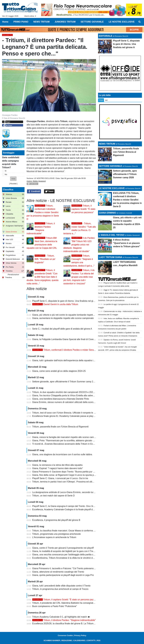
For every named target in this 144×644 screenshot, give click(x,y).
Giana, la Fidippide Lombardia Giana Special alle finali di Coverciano (66, 339)
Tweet (49, 191)
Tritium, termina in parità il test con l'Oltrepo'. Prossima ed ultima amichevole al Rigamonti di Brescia (81, 482)
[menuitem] (140, 22)
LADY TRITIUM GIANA (110, 257)
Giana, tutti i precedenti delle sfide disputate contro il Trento (61, 586)
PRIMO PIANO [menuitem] (21, 22)
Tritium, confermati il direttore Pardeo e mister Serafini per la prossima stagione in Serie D (43, 212)
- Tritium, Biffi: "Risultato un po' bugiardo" (45, 259)
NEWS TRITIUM (107, 144)
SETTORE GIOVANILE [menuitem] (92, 22)
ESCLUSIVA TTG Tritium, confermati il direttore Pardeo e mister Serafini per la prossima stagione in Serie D (127, 200)
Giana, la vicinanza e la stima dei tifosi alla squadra (57, 465)
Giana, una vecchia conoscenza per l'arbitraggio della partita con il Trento (68, 555)
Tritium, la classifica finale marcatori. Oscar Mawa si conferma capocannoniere (71, 531)
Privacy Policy (80, 635)
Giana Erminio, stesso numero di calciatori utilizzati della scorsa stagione (68, 402)
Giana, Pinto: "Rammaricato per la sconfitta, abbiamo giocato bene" (65, 441)
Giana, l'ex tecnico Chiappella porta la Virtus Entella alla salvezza (64, 395)
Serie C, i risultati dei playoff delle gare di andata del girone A (62, 329)
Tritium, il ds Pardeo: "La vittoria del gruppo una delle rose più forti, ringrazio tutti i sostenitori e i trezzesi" (79, 277)
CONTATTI (91, 640)
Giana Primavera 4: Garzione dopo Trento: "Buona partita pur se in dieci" (68, 472)
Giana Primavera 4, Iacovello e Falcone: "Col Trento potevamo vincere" (67, 568)
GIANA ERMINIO (107, 213)
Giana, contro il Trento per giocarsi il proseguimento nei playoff (63, 548)
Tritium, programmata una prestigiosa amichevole (56, 534)
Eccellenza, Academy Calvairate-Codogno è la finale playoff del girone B (68, 509)
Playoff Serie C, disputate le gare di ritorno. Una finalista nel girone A (66, 301)
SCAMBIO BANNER (52, 640)
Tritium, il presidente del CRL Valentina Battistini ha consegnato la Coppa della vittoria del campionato (82, 603)
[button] (13, 179)
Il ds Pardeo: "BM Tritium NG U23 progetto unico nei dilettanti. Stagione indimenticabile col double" (79, 245)
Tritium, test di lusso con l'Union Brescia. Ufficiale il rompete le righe (65, 413)
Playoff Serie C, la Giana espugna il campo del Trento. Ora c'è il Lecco (67, 506)
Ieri (106, 100)
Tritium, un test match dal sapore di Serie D (53, 496)
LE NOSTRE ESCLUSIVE (44, 178)
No (6, 174)
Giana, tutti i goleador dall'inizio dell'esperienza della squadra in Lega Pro (68, 360)
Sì (6, 171)
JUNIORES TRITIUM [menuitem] (65, 22)
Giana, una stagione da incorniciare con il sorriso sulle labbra (62, 454)
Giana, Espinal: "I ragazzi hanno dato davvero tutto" (58, 468)
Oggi (101, 100)
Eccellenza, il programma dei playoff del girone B (56, 520)
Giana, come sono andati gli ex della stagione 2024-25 (59, 371)
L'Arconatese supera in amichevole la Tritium (54, 537)
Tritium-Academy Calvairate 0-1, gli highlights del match (60, 617)
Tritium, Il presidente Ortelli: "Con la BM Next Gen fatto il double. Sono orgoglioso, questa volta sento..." (43, 277)
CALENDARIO (79, 640)
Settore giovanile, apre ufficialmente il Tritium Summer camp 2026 (65, 382)
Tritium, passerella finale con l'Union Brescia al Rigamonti (60, 427)
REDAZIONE (67, 640)
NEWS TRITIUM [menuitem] (41, 22)
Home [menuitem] (5, 22)
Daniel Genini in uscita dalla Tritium (55, 304)
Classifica (8, 190)
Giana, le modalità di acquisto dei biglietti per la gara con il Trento (64, 551)
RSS (99, 640)
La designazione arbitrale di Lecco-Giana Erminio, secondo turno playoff (68, 492)
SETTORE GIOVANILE (110, 166)
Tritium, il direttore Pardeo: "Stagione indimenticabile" (64, 620)
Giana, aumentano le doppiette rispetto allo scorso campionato (63, 318)
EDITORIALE (106, 36)
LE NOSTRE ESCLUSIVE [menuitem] (122, 22)
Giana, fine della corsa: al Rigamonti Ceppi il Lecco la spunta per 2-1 (66, 475)
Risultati (13, 184)
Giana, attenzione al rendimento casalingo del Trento (58, 572)
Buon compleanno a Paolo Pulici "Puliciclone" (55, 606)
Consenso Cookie (65, 635)
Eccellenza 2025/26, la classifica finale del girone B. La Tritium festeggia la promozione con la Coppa (82, 623)
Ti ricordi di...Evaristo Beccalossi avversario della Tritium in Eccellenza (67, 444)
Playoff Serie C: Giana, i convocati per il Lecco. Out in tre (60, 478)
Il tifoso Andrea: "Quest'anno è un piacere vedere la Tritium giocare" (127, 243)
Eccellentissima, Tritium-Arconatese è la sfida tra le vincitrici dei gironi (66, 558)
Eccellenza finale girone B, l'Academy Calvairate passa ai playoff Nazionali (69, 416)
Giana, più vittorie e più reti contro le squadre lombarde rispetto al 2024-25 (69, 315)
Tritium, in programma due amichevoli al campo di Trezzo (60, 589)
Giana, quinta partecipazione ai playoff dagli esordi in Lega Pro (63, 575)
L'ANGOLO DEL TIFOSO (112, 235)
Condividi (34, 191)
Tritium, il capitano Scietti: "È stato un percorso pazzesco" (83, 209)
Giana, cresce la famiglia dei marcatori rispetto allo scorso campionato (67, 437)
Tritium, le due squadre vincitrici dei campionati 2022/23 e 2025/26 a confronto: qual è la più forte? (80, 392)
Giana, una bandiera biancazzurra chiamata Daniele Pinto (61, 399)
